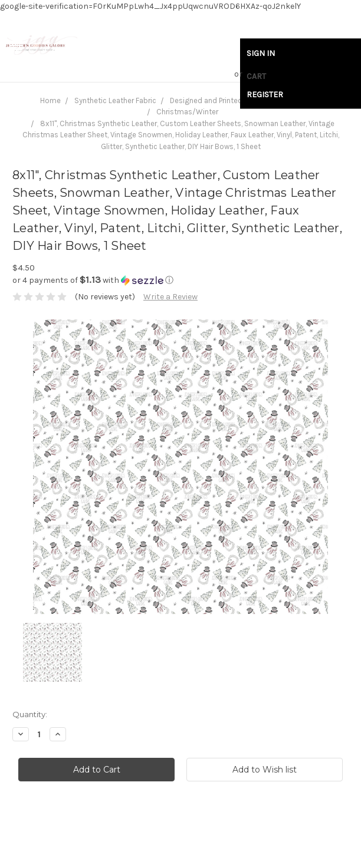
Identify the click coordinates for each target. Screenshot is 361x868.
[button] (180, 280)
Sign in (261, 53)
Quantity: (30, 714)
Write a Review (170, 297)
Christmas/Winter (187, 112)
